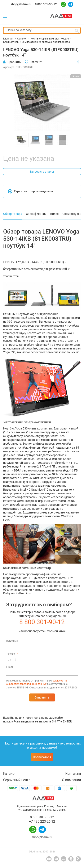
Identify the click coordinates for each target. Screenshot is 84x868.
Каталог (10, 774)
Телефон (12, 654)
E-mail (10, 667)
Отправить (42, 697)
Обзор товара (13, 214)
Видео (54, 214)
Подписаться (42, 757)
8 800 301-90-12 (46, 4)
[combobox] (42, 30)
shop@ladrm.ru (21, 4)
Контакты (73, 774)
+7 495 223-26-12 (42, 821)
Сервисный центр (17, 780)
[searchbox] (42, 30)
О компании (71, 780)
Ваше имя (12, 641)
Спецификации (36, 214)
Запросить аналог (42, 172)
